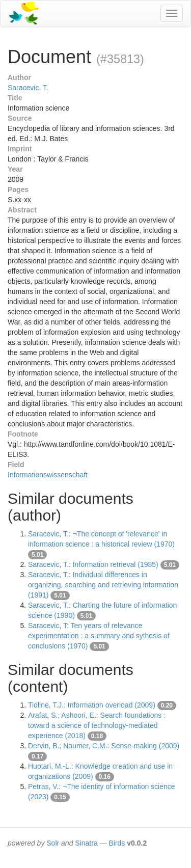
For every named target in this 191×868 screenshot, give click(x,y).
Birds (117, 843)
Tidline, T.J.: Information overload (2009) (92, 705)
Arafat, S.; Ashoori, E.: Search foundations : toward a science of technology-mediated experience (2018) (97, 725)
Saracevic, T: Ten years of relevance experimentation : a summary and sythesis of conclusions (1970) (99, 636)
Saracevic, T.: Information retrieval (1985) (93, 564)
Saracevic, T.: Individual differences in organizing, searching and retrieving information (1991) (103, 585)
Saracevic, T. (28, 88)
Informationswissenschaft (48, 475)
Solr (53, 843)
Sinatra (86, 843)
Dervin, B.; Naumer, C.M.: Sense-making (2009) (104, 746)
